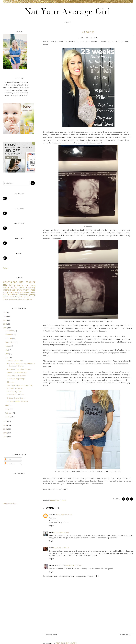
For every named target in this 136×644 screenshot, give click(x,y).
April (7, 405)
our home (30, 285)
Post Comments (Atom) (67, 643)
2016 (5, 328)
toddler (31, 282)
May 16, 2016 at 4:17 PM (74, 566)
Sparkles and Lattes (57, 565)
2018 (5, 320)
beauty (32, 292)
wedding (16, 299)
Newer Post (51, 635)
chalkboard (23, 295)
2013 (5, 429)
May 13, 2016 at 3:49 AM (64, 515)
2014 (5, 425)
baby (12, 285)
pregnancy (55, 500)
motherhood (9, 290)
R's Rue (52, 515)
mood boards (30, 297)
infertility (31, 288)
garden (21, 297)
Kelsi (51, 532)
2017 (5, 324)
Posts (8, 459)
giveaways (25, 292)
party (6, 292)
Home (68, 22)
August (8, 346)
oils (11, 299)
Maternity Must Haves (16, 395)
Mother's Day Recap (15, 388)
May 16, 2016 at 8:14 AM (61, 548)
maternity (6, 299)
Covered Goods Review (16, 376)
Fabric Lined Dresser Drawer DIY (20, 385)
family (20, 285)
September (10, 342)
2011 (5, 437)
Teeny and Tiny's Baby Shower (19, 369)
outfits (14, 288)
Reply (51, 526)
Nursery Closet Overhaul (17, 372)
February (9, 413)
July (7, 350)
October (9, 338)
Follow (6, 268)
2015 (5, 421)
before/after (13, 297)
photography (23, 290)
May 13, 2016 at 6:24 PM (61, 532)
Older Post (125, 635)
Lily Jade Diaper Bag (15, 360)
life (21, 282)
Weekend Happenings (16, 379)
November (10, 334)
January (8, 417)
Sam (51, 548)
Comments (10, 463)
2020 (5, 312)
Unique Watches (10, 504)
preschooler (13, 295)
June (7, 354)
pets (5, 297)
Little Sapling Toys (14, 392)
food (33, 290)
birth (30, 299)
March (8, 409)
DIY (5, 285)
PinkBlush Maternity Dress (17, 401)
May (7, 357)
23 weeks (11, 382)
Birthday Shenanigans (16, 398)
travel (6, 288)
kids (5, 295)
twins (64, 500)
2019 (5, 316)
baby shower (24, 299)
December (10, 331)
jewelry (32, 295)
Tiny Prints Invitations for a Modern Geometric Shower (21, 365)
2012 (5, 433)
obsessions (10, 282)
